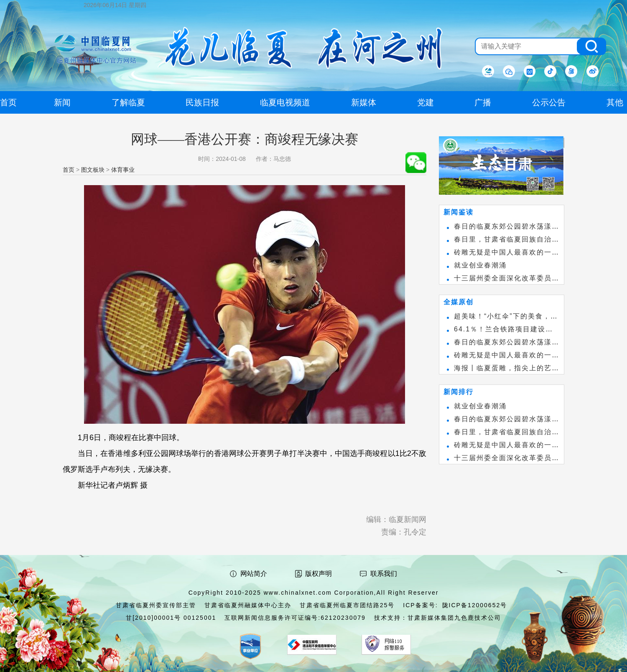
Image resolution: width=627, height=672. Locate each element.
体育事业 (123, 170)
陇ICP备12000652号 (475, 605)
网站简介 (254, 574)
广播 (483, 102)
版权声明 (319, 574)
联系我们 (384, 574)
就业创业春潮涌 (480, 265)
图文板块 (93, 170)
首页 (69, 170)
